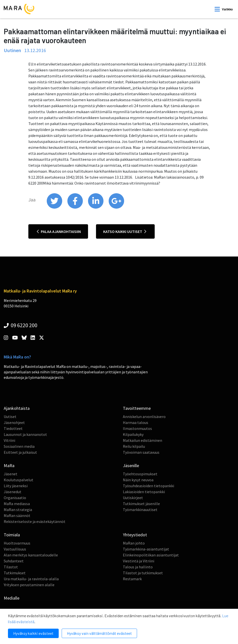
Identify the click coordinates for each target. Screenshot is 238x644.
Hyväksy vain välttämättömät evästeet (99, 633)
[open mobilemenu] (224, 9)
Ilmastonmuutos (137, 428)
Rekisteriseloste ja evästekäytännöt (35, 521)
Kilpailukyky (133, 434)
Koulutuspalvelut (19, 480)
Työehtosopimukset (140, 474)
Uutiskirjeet (133, 498)
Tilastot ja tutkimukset (143, 573)
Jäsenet (11, 474)
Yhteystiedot (135, 535)
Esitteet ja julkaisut (20, 452)
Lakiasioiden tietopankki (144, 492)
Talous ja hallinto (138, 567)
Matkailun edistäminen (143, 440)
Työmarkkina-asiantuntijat (146, 549)
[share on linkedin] (96, 207)
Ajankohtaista (17, 408)
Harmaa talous (136, 422)
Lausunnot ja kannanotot (25, 434)
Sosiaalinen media (19, 446)
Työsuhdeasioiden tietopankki (148, 486)
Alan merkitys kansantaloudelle (31, 555)
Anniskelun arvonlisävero (144, 417)
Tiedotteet (13, 428)
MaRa (9, 466)
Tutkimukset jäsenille (141, 504)
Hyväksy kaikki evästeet (33, 633)
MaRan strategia (18, 510)
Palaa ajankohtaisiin (59, 231)
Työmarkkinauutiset (140, 510)
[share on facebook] (75, 207)
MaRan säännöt (17, 515)
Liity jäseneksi (16, 486)
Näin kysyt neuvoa (138, 480)
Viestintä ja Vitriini (139, 561)
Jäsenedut (13, 492)
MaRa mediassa (17, 504)
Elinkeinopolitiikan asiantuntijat (151, 555)
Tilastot (11, 567)
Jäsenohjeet (14, 422)
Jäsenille (131, 466)
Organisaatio (15, 498)
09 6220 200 (21, 325)
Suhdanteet (14, 561)
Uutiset (10, 417)
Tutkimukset (15, 573)
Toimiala (12, 535)
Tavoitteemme (137, 408)
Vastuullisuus (15, 549)
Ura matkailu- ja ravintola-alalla (31, 579)
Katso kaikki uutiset (125, 231)
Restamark (132, 579)
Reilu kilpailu (134, 446)
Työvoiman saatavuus (141, 452)
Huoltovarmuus (17, 543)
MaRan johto (134, 543)
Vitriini (9, 440)
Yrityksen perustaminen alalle (29, 585)
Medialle (12, 598)
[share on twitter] (55, 207)
